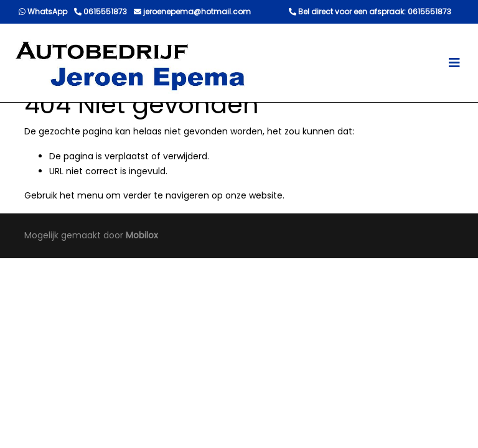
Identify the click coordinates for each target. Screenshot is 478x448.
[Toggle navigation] (454, 63)
